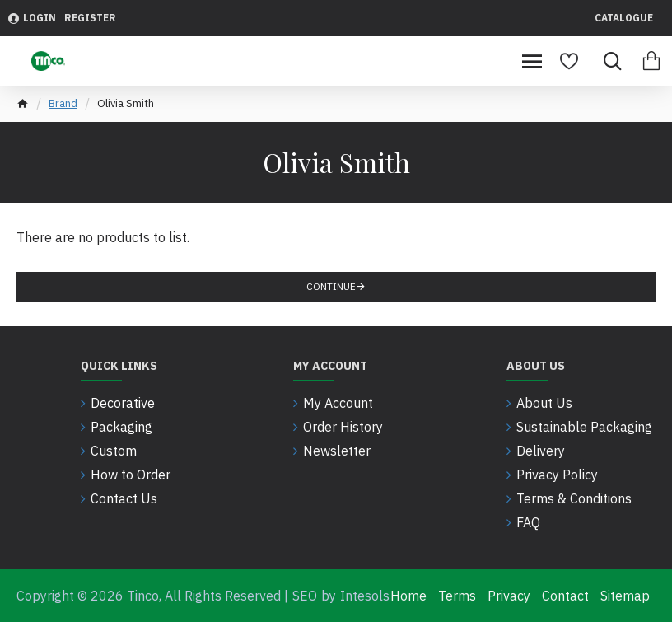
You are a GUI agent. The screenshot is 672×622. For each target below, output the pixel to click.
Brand (63, 103)
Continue (331, 286)
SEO (305, 596)
